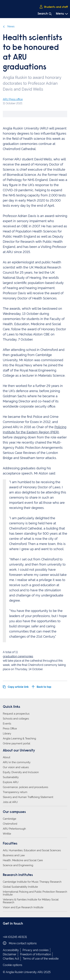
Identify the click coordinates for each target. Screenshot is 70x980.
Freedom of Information (36, 954)
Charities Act (11, 959)
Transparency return (15, 792)
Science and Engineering (18, 865)
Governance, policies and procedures (25, 787)
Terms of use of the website (41, 959)
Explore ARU (11, 782)
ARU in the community (17, 762)
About (7, 757)
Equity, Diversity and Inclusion (21, 772)
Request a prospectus (16, 714)
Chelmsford (10, 824)
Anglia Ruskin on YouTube (21, 931)
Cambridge (10, 819)
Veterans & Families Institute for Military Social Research (31, 901)
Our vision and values (16, 767)
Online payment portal (16, 743)
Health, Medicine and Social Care (23, 860)
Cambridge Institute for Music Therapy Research (32, 882)
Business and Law (14, 855)
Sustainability (11, 777)
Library (7, 734)
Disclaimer (10, 954)
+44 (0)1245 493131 (15, 937)
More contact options (20, 943)
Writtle (7, 834)
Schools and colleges (16, 719)
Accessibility (11, 950)
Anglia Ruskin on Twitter (16, 931)
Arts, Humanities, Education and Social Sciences (32, 850)
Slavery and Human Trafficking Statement (28, 797)
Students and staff (54, 7)
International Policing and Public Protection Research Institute (35, 893)
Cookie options (13, 965)
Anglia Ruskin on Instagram (10, 931)
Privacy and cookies (36, 950)
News (9, 26)
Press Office (10, 729)
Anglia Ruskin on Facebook (5, 931)
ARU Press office (13, 99)
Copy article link (16, 687)
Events (7, 724)
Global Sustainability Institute (20, 887)
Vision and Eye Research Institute (23, 907)
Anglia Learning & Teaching (19, 739)
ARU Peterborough (14, 829)
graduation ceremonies (18, 656)
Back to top (42, 687)
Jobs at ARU (10, 802)
